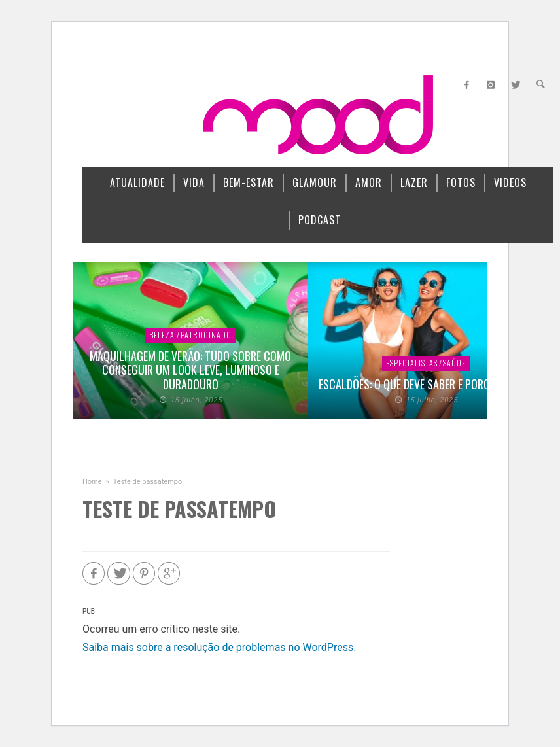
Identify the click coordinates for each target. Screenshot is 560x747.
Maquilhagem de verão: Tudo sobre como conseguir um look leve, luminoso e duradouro (190, 370)
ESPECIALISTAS (412, 363)
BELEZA (162, 335)
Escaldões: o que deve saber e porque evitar (426, 384)
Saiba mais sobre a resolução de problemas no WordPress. (219, 647)
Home (92, 482)
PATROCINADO (206, 335)
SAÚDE (454, 363)
